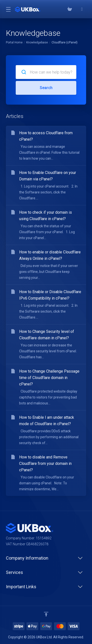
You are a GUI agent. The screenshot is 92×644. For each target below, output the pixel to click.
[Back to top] (46, 614)
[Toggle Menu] (7, 9)
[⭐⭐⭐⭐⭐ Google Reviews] (82, 9)
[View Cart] (70, 9)
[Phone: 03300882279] (76, 9)
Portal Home (14, 42)
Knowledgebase (37, 42)
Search (46, 88)
